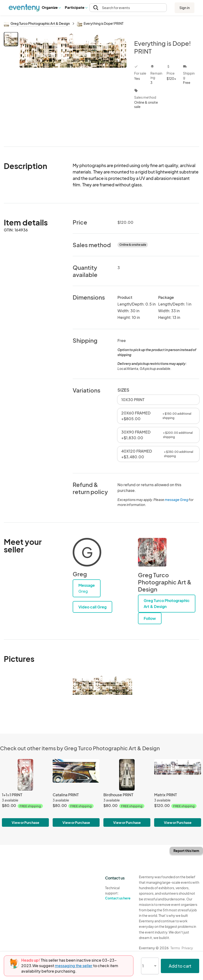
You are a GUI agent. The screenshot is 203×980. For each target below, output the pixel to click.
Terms (175, 948)
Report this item (186, 851)
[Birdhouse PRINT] (127, 793)
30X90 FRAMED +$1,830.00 (158, 435)
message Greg (176, 500)
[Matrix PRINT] (178, 793)
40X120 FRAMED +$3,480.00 (158, 454)
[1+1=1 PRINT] (25, 793)
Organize (51, 7)
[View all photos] (73, 85)
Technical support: (118, 893)
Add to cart (180, 966)
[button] (51, 8)
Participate (76, 7)
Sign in (185, 8)
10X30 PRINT (133, 400)
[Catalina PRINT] (76, 793)
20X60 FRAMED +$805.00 (158, 416)
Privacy (187, 948)
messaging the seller (74, 966)
